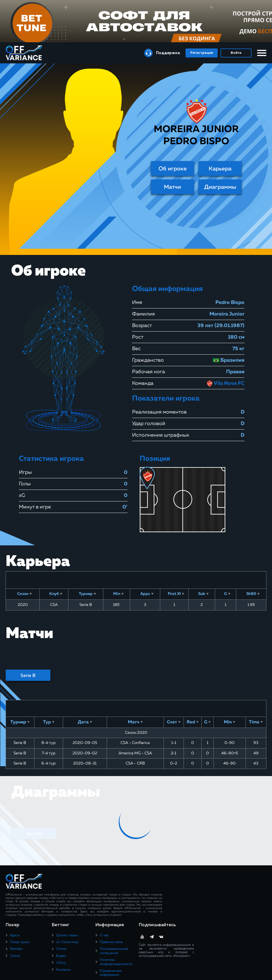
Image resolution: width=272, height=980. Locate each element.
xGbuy (61, 963)
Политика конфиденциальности (116, 962)
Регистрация (202, 53)
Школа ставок (67, 935)
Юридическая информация (111, 973)
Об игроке (173, 169)
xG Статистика (67, 942)
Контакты (63, 970)
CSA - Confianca (135, 743)
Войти (236, 53)
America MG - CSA (135, 753)
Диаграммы (220, 187)
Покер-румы (20, 942)
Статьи (15, 956)
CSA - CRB (135, 763)
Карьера (220, 169)
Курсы (15, 935)
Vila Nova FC (225, 383)
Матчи (172, 187)
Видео (61, 956)
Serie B (28, 676)
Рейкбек (16, 949)
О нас (104, 935)
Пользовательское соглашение (114, 951)
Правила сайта (111, 942)
